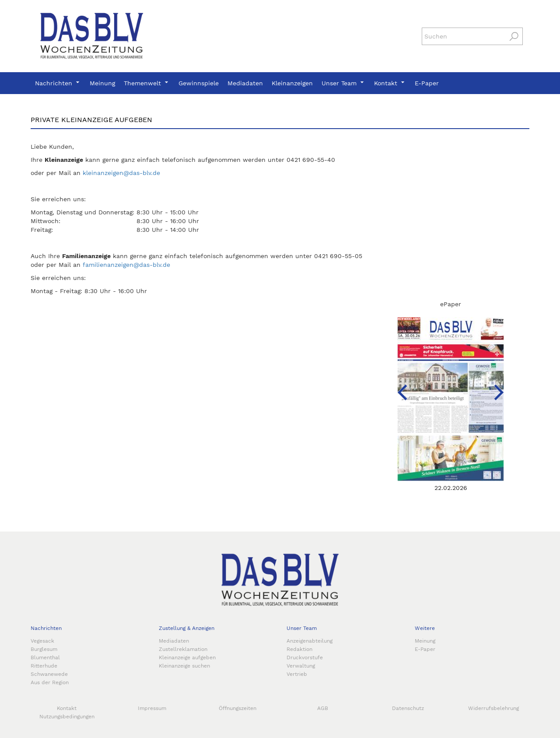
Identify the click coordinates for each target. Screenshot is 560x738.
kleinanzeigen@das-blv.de (121, 173)
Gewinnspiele (199, 83)
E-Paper (427, 83)
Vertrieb (297, 674)
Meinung (102, 83)
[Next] (488, 381)
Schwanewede (49, 674)
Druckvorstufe (305, 658)
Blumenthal (45, 658)
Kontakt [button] (390, 83)
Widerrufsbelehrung (493, 708)
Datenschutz (408, 708)
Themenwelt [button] (147, 83)
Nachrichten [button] (58, 83)
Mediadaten (245, 83)
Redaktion (299, 649)
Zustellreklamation (183, 649)
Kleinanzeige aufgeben (187, 658)
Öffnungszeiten (238, 708)
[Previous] (392, 381)
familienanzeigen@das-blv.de (126, 265)
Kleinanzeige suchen (184, 666)
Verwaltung (301, 666)
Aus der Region (50, 682)
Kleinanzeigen (292, 83)
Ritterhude (44, 666)
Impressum (152, 708)
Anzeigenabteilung (310, 641)
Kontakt (67, 708)
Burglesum (44, 649)
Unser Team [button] (343, 83)
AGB (323, 708)
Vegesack (42, 641)
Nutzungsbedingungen (67, 717)
